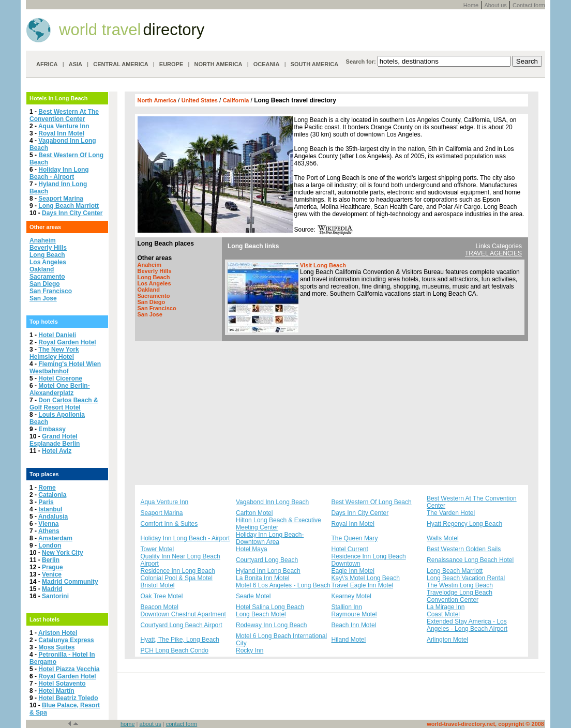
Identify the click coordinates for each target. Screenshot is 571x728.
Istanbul (50, 509)
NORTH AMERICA (218, 64)
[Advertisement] (332, 413)
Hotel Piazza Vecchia (69, 669)
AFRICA (47, 64)
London (50, 545)
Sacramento (47, 277)
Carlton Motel (254, 513)
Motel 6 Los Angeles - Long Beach (283, 585)
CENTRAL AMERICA (121, 64)
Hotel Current (350, 549)
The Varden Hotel (451, 513)
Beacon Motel (160, 607)
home (128, 724)
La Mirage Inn (446, 607)
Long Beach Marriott (69, 206)
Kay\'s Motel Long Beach (366, 578)
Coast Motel (443, 614)
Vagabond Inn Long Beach (272, 502)
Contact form (529, 5)
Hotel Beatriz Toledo (68, 698)
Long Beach (47, 255)
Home (471, 5)
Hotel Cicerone (60, 378)
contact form (182, 724)
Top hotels (44, 322)
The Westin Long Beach (460, 585)
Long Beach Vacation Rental (466, 578)
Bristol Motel (158, 585)
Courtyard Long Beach (267, 560)
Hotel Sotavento (62, 684)
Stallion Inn (347, 607)
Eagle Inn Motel (353, 571)
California (237, 100)
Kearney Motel (351, 596)
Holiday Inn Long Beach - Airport (59, 173)
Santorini (55, 596)
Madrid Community (70, 582)
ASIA (76, 64)
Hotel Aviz (57, 451)
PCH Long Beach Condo (175, 650)
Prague (52, 567)
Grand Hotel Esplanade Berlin (55, 440)
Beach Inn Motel (354, 625)
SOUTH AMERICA (314, 64)
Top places (44, 474)
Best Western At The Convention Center (64, 115)
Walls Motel (443, 538)
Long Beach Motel (261, 614)
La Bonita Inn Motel (262, 578)
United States (200, 100)
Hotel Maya (252, 549)
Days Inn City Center (72, 213)
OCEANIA (267, 64)
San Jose (43, 298)
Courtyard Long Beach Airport (182, 625)
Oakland (42, 269)
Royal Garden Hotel (67, 342)
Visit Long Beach (323, 265)
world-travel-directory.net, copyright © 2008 (485, 724)
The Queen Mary (355, 538)
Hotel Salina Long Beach (270, 607)
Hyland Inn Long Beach (268, 571)
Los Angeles (48, 262)
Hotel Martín (56, 691)
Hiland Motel (349, 640)
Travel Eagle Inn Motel (363, 585)
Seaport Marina (61, 199)
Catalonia (52, 495)
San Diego (45, 284)
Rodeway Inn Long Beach (271, 625)
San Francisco (51, 291)
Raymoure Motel (354, 614)
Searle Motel (253, 596)
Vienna (48, 524)
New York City (63, 553)
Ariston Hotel (58, 633)
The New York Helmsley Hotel (54, 353)
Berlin (51, 560)
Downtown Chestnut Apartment (183, 614)
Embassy (52, 429)
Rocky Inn (250, 650)
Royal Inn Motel (61, 133)
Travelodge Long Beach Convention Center (460, 596)
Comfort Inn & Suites (169, 524)
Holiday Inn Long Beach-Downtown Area (270, 538)
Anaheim (43, 240)
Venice (52, 574)
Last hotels (44, 619)
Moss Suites (56, 647)
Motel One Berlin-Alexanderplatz (60, 389)
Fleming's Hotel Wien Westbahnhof (65, 368)
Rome (47, 488)
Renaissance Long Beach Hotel (470, 560)
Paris (46, 502)
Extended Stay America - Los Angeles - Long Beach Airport (467, 625)
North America (158, 100)
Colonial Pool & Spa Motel (177, 578)
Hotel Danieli (57, 335)
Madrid (52, 589)
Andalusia (53, 517)
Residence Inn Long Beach (178, 571)
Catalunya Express (66, 640)
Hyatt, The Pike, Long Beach (180, 640)
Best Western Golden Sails (464, 549)
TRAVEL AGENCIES (493, 253)
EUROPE (171, 64)
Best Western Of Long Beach (372, 502)
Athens (49, 531)
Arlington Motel (447, 640)
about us (151, 724)
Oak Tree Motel (162, 596)
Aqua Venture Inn (64, 126)
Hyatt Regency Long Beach (464, 524)
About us (495, 5)
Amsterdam (55, 538)
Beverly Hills (48, 248)
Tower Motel (157, 549)
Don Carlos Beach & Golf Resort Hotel (64, 404)
